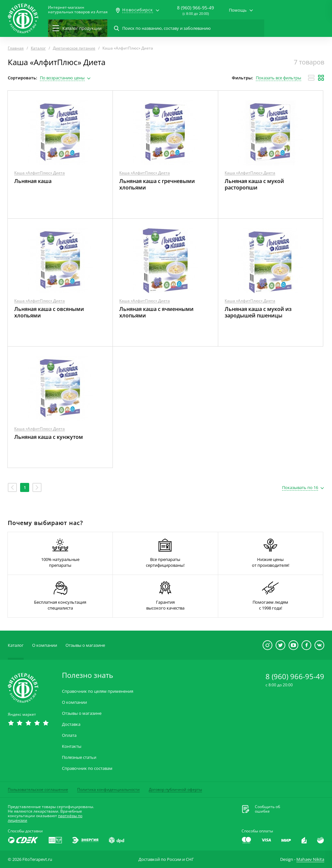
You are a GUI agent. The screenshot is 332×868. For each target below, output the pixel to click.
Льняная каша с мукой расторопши (254, 184)
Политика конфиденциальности (108, 789)
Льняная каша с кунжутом (49, 437)
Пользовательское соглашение (38, 789)
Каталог (16, 645)
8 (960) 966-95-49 (196, 8)
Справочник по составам (87, 768)
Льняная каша (33, 181)
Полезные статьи (79, 757)
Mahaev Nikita (310, 859)
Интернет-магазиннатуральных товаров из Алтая (78, 10)
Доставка (71, 724)
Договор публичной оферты (175, 789)
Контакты (72, 746)
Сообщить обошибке (267, 809)
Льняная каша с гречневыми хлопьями (157, 184)
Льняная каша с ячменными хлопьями (156, 312)
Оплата (69, 735)
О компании (45, 645)
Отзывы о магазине (85, 645)
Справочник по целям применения (98, 691)
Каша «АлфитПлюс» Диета (40, 173)
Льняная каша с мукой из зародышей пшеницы (258, 312)
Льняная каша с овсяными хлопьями (49, 312)
